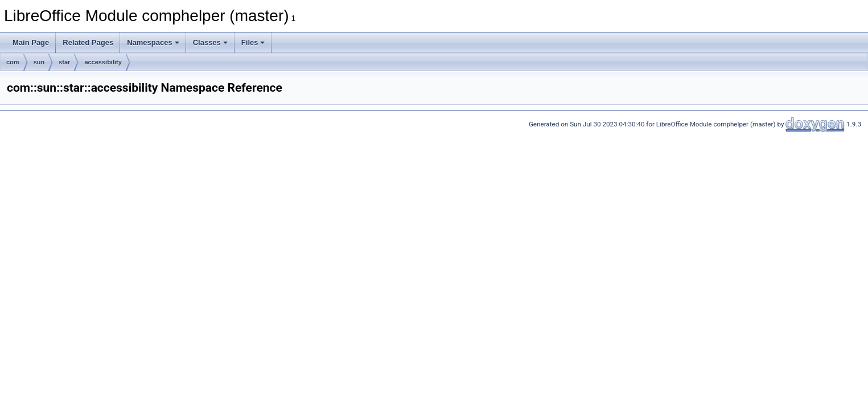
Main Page (31, 42)
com (13, 62)
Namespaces (153, 42)
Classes (210, 42)
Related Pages (88, 42)
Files (253, 42)
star (64, 62)
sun (39, 62)
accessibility (103, 62)
